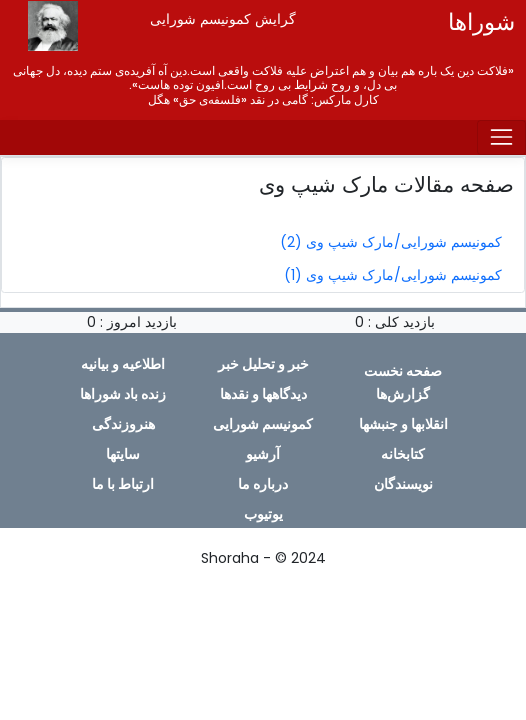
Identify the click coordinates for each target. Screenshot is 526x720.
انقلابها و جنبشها (403, 424)
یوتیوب (263, 514)
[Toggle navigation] (501, 137)
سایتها (123, 454)
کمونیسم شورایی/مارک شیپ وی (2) (391, 242)
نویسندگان (403, 484)
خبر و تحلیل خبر (263, 364)
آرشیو (263, 454)
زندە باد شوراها (123, 394)
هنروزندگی (123, 424)
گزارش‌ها (403, 394)
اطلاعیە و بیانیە (123, 364)
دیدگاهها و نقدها (263, 394)
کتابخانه (403, 454)
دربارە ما (263, 484)
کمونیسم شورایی (263, 424)
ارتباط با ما (123, 484)
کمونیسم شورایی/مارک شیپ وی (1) (393, 275)
